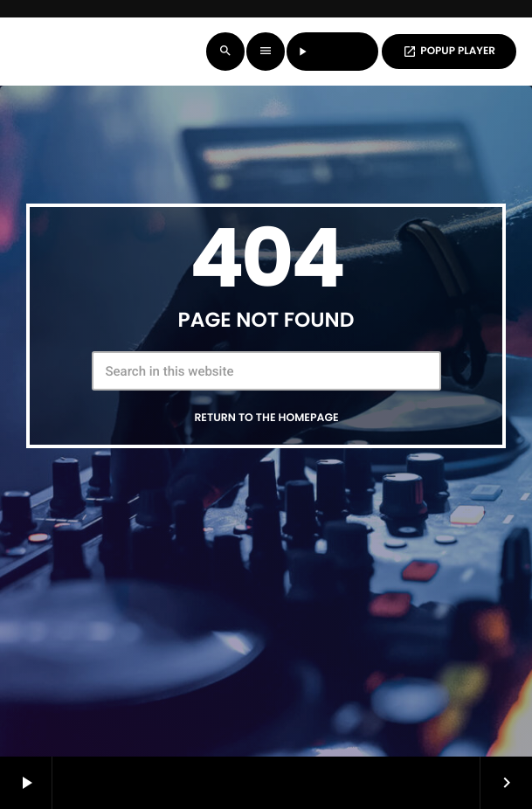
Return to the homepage (266, 418)
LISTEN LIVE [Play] (332, 51)
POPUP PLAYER (449, 51)
